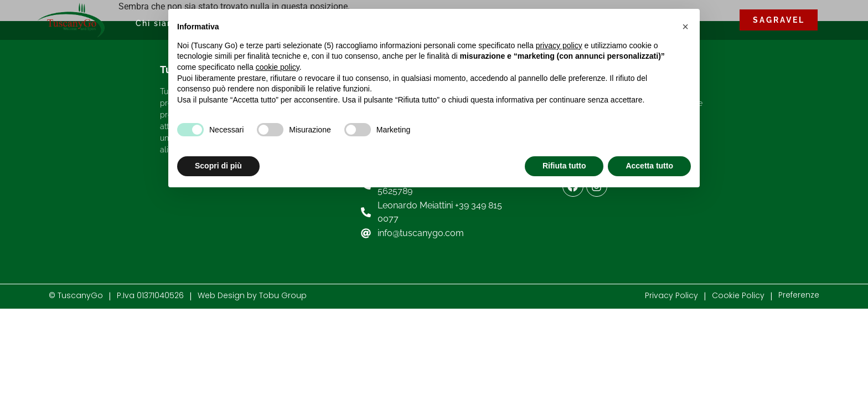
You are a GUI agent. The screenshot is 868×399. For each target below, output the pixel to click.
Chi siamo (158, 23)
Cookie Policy (738, 295)
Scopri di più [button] (218, 166)
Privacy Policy (671, 295)
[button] (685, 27)
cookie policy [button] (278, 67)
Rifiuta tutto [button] (564, 166)
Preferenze (799, 295)
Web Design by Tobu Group (252, 295)
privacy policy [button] (559, 45)
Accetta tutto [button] (649, 166)
